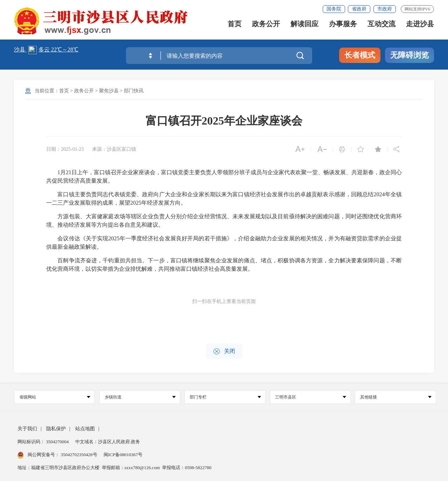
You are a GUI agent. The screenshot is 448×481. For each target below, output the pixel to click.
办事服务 (343, 25)
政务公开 (266, 25)
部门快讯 (134, 91)
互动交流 (381, 25)
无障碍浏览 (409, 55)
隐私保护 (56, 429)
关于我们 (27, 429)
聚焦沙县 (109, 91)
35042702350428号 (79, 455)
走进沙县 (420, 25)
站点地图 (85, 429)
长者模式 (360, 55)
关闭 (224, 351)
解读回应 (304, 25)
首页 (234, 25)
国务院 (334, 9)
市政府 (385, 9)
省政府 (359, 9)
